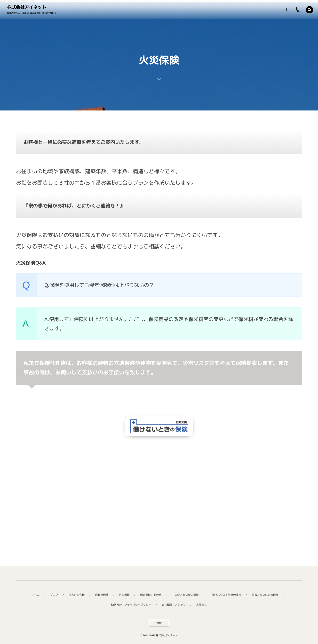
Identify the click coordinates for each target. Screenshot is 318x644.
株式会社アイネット (27, 7)
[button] (310, 10)
